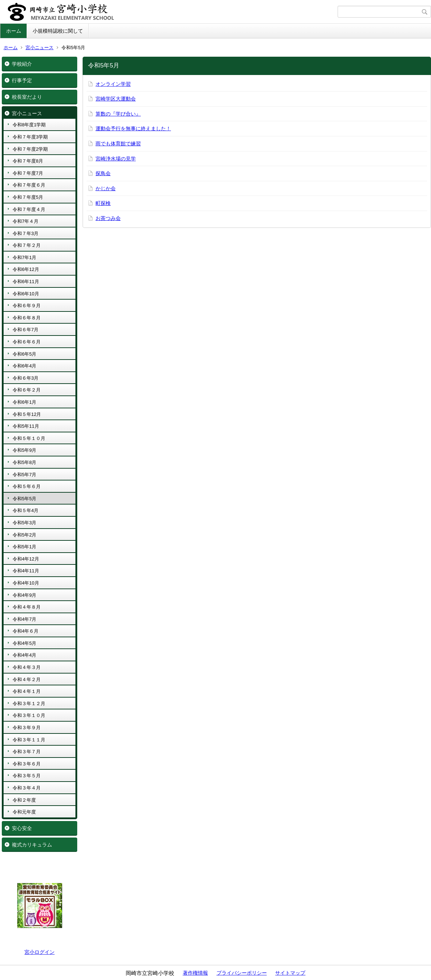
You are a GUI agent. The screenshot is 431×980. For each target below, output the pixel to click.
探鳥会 (103, 173)
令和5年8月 (24, 462)
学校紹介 (22, 64)
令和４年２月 (27, 679)
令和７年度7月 (28, 173)
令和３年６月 (27, 764)
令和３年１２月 (29, 704)
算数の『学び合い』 (118, 114)
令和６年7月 (26, 330)
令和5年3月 (24, 523)
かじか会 (106, 188)
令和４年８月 (27, 607)
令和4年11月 (26, 571)
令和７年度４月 (29, 209)
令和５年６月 (27, 486)
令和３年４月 (27, 788)
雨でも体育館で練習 (118, 144)
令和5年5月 (24, 499)
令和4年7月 (24, 619)
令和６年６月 (27, 342)
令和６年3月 (26, 378)
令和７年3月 (26, 233)
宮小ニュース (40, 48)
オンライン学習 (113, 84)
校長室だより (27, 97)
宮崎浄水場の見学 (116, 159)
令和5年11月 (26, 426)
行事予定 (22, 80)
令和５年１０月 (29, 438)
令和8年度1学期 (29, 125)
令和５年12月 (27, 414)
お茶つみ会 (108, 218)
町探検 (103, 203)
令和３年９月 (27, 728)
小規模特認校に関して (58, 31)
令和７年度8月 (28, 161)
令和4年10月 (26, 583)
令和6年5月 (24, 354)
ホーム (14, 31)
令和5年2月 (24, 535)
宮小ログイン (40, 952)
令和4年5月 (24, 643)
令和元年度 (24, 812)
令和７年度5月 (28, 197)
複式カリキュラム (32, 845)
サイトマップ (290, 973)
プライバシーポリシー (242, 973)
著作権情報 (195, 973)
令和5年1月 (24, 547)
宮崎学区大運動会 (116, 99)
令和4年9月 (24, 595)
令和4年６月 (26, 631)
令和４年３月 (27, 667)
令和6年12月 (26, 269)
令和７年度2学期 (30, 149)
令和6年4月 (24, 366)
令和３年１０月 (29, 715)
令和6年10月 (26, 294)
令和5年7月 (24, 475)
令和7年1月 (24, 257)
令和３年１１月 (29, 740)
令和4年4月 (24, 655)
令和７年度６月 (29, 185)
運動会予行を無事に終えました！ (133, 128)
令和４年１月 (27, 691)
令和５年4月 (26, 510)
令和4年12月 (26, 559)
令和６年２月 (27, 390)
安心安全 (22, 828)
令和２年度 (24, 800)
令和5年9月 (24, 450)
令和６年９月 (27, 306)
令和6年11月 (26, 282)
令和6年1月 (24, 402)
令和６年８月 (27, 318)
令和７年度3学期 (30, 137)
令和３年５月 (27, 776)
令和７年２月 (27, 245)
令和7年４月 (26, 221)
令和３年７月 (27, 752)
